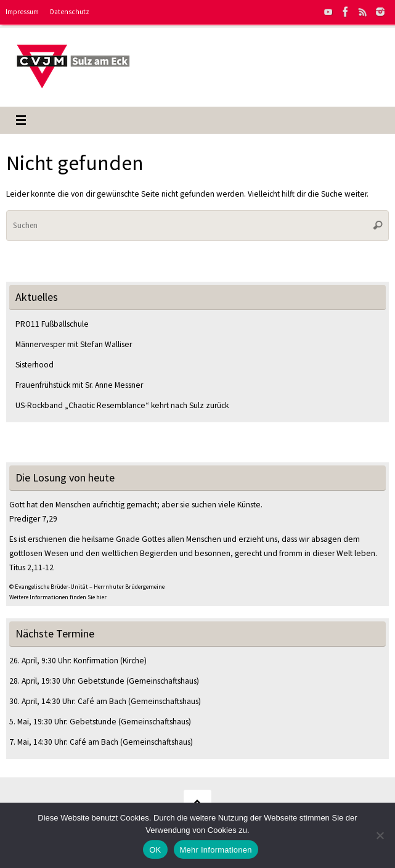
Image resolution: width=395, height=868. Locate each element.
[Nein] (380, 835)
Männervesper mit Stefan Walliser (74, 344)
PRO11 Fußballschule (52, 324)
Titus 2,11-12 (31, 567)
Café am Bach (102, 701)
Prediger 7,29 (33, 519)
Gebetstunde (101, 681)
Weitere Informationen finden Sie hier (58, 597)
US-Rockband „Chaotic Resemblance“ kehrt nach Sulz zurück (122, 405)
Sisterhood (35, 365)
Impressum (22, 12)
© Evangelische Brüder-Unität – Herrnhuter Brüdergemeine (87, 587)
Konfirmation (96, 661)
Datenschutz (70, 12)
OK (155, 850)
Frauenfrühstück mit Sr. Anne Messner (80, 385)
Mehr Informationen (216, 850)
